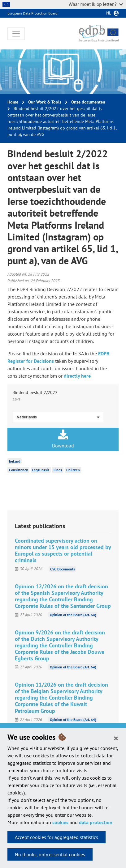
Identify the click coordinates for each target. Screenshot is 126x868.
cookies (60, 822)
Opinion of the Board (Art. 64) (73, 615)
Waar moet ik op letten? (96, 4)
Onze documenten (88, 102)
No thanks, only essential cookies (50, 854)
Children (73, 470)
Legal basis (41, 470)
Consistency (18, 470)
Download (63, 439)
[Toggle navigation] (16, 34)
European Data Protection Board (32, 13)
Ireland (15, 461)
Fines (58, 470)
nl (109, 13)
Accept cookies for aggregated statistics (56, 837)
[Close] (116, 738)
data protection (96, 822)
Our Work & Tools (45, 102)
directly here (77, 376)
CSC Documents (63, 569)
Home (13, 102)
